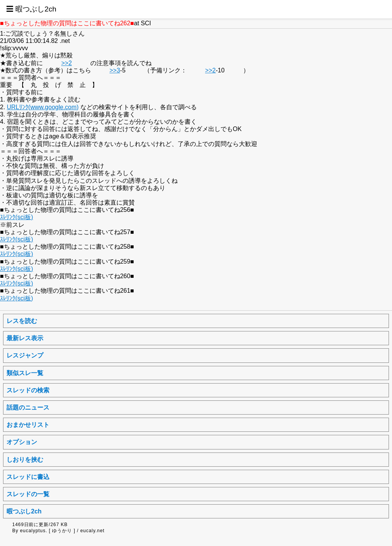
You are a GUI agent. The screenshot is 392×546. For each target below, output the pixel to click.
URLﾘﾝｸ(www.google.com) (43, 107)
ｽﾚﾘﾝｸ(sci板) (16, 217)
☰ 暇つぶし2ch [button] (31, 9)
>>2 (67, 63)
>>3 (115, 70)
